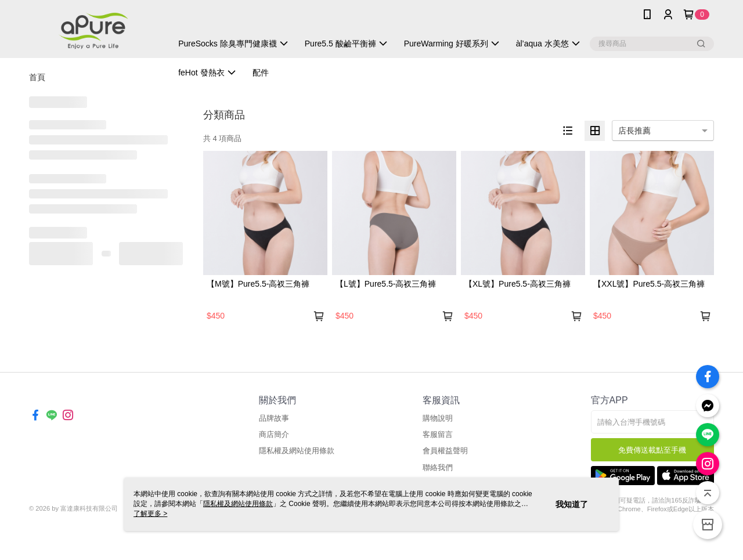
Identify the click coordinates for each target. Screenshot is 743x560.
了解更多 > (150, 514)
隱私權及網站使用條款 (297, 451)
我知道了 (572, 504)
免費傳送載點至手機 (652, 450)
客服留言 (438, 434)
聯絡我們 (438, 467)
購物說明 (438, 418)
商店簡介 (274, 434)
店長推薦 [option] (634, 131)
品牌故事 (274, 418)
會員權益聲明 (445, 451)
